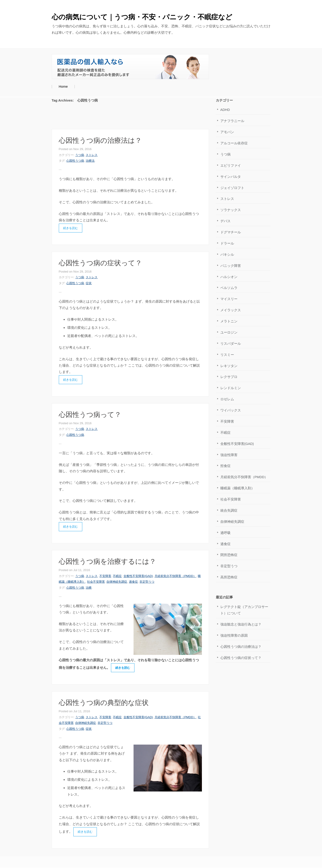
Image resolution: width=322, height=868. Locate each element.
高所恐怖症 (229, 577)
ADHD (225, 110)
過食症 (133, 582)
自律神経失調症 (117, 582)
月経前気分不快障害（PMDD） (175, 576)
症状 (89, 283)
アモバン (227, 132)
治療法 (90, 161)
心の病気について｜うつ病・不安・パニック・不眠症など (142, 17)
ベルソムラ (229, 288)
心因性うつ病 (75, 161)
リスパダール (231, 343)
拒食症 (225, 466)
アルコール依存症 (234, 143)
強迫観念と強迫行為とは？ (241, 624)
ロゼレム (227, 399)
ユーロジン (229, 332)
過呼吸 (225, 533)
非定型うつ (147, 582)
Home (63, 86)
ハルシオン (229, 277)
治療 (89, 588)
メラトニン (229, 321)
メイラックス (231, 310)
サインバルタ (231, 177)
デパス (225, 221)
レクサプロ (229, 377)
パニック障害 (231, 266)
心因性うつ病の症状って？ (100, 263)
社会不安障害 (96, 582)
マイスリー (229, 299)
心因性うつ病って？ (90, 415)
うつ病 (80, 155)
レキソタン (229, 366)
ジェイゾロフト (232, 188)
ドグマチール (231, 232)
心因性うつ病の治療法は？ (100, 140)
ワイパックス (231, 410)
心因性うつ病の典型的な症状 (104, 703)
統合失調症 (229, 510)
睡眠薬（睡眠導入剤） (237, 488)
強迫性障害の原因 (234, 635)
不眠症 (117, 576)
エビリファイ (231, 165)
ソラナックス (231, 210)
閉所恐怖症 (229, 555)
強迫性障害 (229, 455)
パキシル (227, 254)
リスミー (227, 355)
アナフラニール (232, 121)
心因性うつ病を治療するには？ (107, 561)
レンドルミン (231, 388)
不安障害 (105, 576)
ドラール (227, 243)
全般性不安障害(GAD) (138, 576)
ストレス (92, 155)
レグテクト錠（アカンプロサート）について (244, 610)
